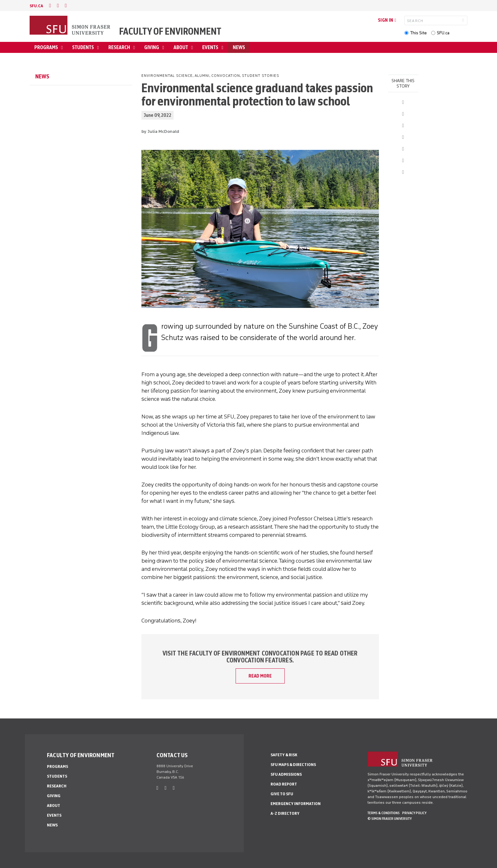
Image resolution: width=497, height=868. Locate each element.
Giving (152, 47)
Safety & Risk (284, 755)
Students (83, 47)
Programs (47, 47)
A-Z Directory (285, 813)
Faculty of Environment (170, 31)
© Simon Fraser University (390, 819)
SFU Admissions (286, 774)
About (181, 47)
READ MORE (260, 676)
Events (211, 47)
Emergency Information (296, 804)
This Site (418, 33)
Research (120, 47)
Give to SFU (282, 794)
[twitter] (58, 6)
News (239, 47)
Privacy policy (414, 813)
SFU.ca (443, 33)
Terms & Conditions (384, 813)
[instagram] (66, 6)
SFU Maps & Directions (293, 765)
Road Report (284, 784)
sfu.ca (36, 6)
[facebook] (50, 6)
